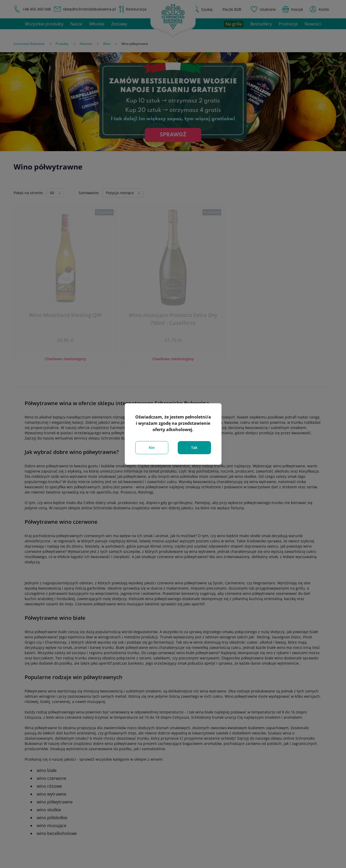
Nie (152, 448)
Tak (194, 448)
